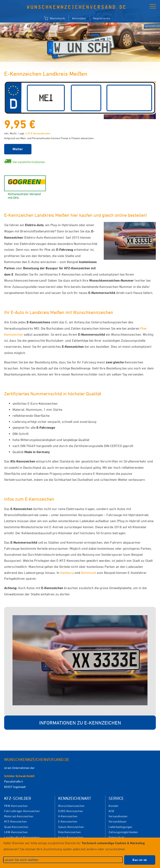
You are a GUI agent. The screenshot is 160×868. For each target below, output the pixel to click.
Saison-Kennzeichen (71, 827)
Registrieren (102, 18)
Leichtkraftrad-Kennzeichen (22, 837)
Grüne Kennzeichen (71, 837)
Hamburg (67, 573)
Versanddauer (118, 821)
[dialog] (80, 853)
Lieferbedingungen (120, 827)
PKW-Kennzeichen (16, 806)
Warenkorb (54, 19)
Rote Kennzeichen (69, 832)
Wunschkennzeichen (71, 806)
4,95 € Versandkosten (38, 133)
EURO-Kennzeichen (71, 811)
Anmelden (79, 18)
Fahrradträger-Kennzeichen (22, 811)
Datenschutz (116, 837)
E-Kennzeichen (68, 821)
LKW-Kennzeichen (16, 832)
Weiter (18, 149)
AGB (111, 811)
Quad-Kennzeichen (16, 827)
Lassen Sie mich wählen (21, 860)
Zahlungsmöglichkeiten (123, 832)
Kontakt (113, 806)
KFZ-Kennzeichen (16, 821)
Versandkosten (118, 816)
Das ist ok (140, 860)
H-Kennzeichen (68, 816)
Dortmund (88, 573)
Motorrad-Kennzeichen (19, 816)
